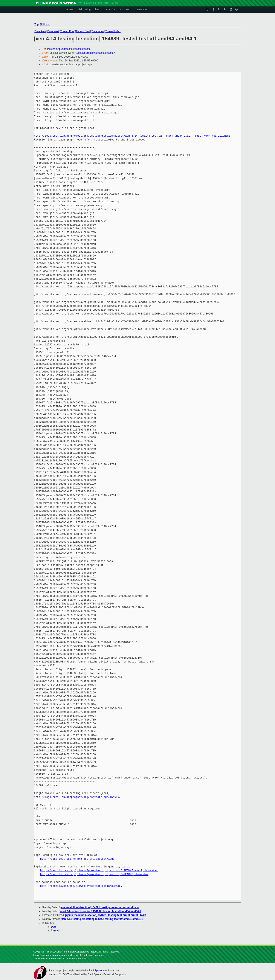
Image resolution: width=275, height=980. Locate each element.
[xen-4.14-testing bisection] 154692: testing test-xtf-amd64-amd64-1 (100, 911)
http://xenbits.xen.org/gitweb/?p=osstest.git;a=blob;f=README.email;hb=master (99, 871)
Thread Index (113, 31)
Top (36, 24)
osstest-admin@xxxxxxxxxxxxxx (95, 53)
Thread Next (83, 31)
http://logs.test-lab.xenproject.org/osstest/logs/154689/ (77, 797)
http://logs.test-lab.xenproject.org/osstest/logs (77, 859)
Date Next (53, 31)
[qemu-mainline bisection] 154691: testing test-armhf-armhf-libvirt (99, 907)
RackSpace (95, 971)
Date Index (98, 31)
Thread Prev (67, 31)
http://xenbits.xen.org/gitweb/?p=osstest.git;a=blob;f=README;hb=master (94, 874)
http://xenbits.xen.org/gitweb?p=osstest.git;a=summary (81, 886)
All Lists (45, 24)
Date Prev (40, 31)
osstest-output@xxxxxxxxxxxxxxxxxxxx (69, 49)
